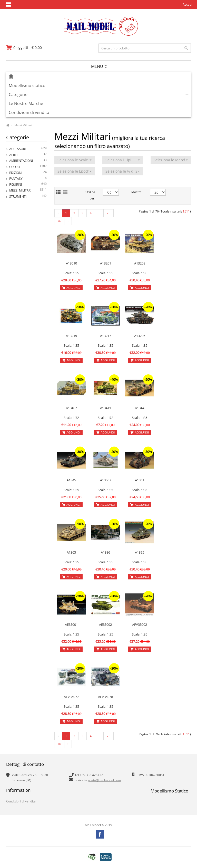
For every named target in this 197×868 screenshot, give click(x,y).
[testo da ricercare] (145, 48)
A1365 (71, 552)
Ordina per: (90, 195)
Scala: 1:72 (71, 418)
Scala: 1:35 (71, 273)
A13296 (140, 336)
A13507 (106, 480)
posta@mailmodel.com (104, 780)
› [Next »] (68, 221)
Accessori (28, 149)
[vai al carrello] (24, 48)
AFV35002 (140, 624)
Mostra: (137, 192)
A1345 (71, 480)
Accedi (187, 4)
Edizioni (28, 173)
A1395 (140, 552)
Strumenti (28, 197)
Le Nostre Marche (26, 103)
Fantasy (28, 179)
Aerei (28, 155)
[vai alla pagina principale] (99, 34)
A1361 (140, 480)
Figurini (28, 184)
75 (109, 213)
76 (59, 221)
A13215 (71, 336)
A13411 (106, 408)
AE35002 (105, 624)
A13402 (71, 408)
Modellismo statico (27, 86)
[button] (75, 160)
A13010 (71, 263)
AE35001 (71, 624)
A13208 (140, 263)
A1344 (140, 408)
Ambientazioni (28, 161)
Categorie (18, 94)
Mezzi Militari (23, 125)
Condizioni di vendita (29, 112)
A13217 (106, 336)
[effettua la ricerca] (186, 48)
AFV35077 (71, 697)
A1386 (105, 552)
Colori (28, 167)
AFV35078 (105, 697)
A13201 (106, 263)
